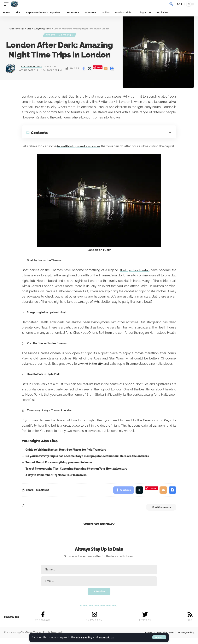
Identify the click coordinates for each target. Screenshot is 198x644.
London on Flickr (99, 255)
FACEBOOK (43, 627)
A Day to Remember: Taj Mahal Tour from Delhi (56, 480)
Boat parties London (134, 275)
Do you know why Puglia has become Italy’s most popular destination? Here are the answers (87, 461)
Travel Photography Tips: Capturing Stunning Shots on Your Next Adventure (76, 474)
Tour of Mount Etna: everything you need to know (59, 467)
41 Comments (159, 513)
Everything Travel (59, 35)
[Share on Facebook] (84, 69)
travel (130, 562)
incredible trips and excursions (84, 146)
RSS (190, 627)
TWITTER (145, 627)
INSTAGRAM (95, 627)
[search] (171, 4)
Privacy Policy (85, 637)
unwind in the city (91, 369)
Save (99, 68)
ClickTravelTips (32, 67)
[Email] (106, 69)
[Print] (112, 69)
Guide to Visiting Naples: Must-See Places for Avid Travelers (66, 455)
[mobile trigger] (7, 4)
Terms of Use (109, 637)
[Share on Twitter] (90, 69)
